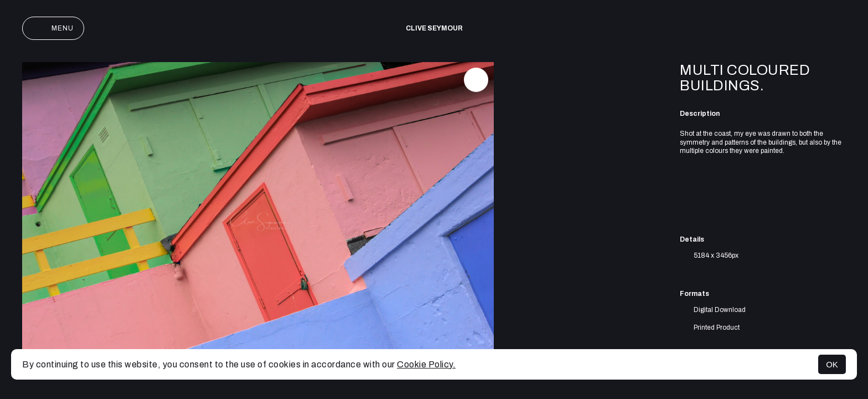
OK (832, 364)
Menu (53, 28)
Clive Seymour (434, 28)
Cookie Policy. (426, 364)
